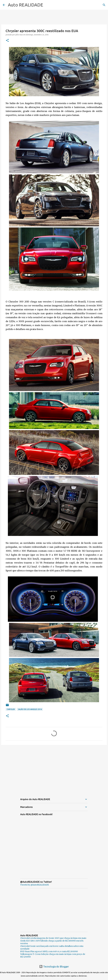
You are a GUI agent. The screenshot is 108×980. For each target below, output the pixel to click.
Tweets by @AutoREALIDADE (35, 885)
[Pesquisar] (104, 5)
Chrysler (11, 709)
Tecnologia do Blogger (54, 966)
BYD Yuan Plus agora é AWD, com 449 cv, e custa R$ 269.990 (49, 951)
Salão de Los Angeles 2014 (30, 709)
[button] (7, 41)
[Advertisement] (54, 769)
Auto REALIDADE (26, 5)
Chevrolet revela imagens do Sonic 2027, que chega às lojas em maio (53, 938)
